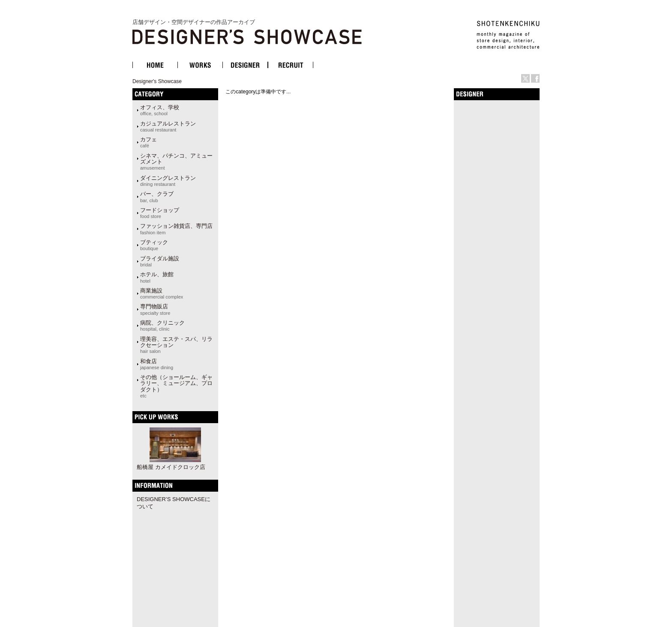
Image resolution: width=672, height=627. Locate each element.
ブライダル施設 (160, 261)
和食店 (157, 364)
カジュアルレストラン (168, 126)
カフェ (148, 142)
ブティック (154, 245)
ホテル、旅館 (157, 277)
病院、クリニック (162, 325)
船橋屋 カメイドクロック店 (171, 467)
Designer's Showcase (157, 81)
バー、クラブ (157, 197)
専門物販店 (155, 309)
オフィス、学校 (160, 110)
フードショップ (160, 213)
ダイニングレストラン (168, 181)
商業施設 (162, 293)
